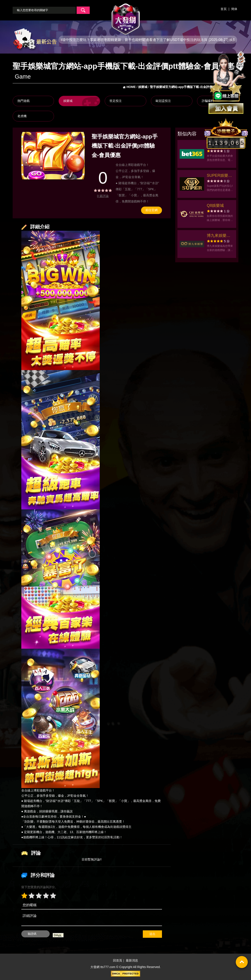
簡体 (234, 9)
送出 (152, 934)
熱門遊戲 (24, 101)
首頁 (224, 9)
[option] (53, 156)
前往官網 (152, 210)
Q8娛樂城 (215, 205)
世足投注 (116, 101)
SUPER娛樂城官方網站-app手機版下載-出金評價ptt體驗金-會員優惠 (219, 176)
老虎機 (22, 116)
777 (88, 801)
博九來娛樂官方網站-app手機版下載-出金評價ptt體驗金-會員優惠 (219, 236)
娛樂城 (68, 101)
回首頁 (118, 961)
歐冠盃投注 (163, 101)
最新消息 (132, 961)
